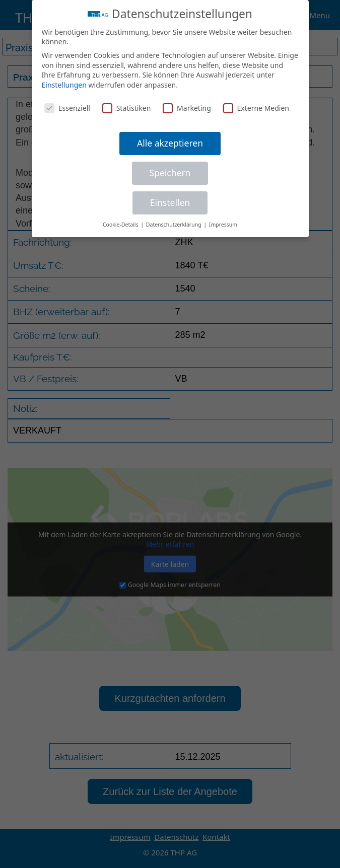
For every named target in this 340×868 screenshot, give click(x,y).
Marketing (187, 106)
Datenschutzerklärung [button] (175, 223)
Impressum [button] (223, 223)
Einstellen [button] (170, 201)
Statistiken (127, 106)
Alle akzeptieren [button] (170, 142)
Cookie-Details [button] (121, 223)
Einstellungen (64, 83)
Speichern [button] (170, 172)
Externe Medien (256, 106)
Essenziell (67, 106)
